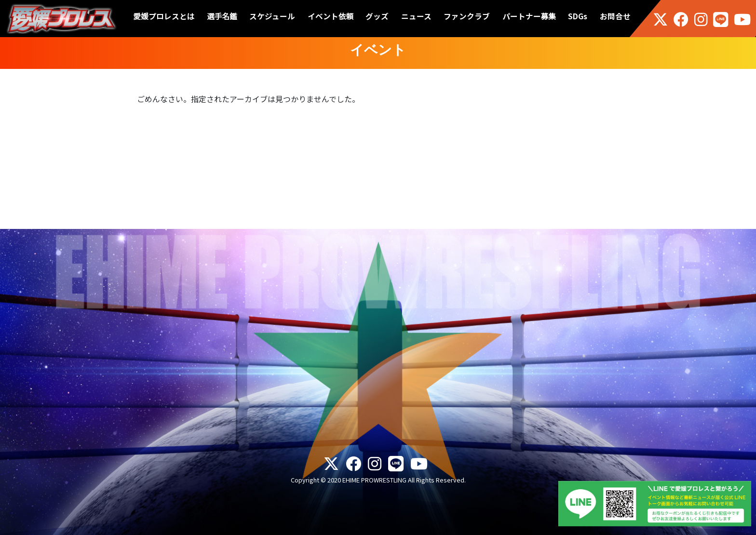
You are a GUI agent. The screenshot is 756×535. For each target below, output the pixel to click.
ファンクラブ (467, 16)
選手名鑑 (222, 16)
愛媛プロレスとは (164, 16)
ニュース (416, 16)
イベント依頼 (331, 16)
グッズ (377, 16)
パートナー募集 (529, 16)
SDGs (578, 16)
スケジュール (272, 16)
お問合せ (615, 16)
